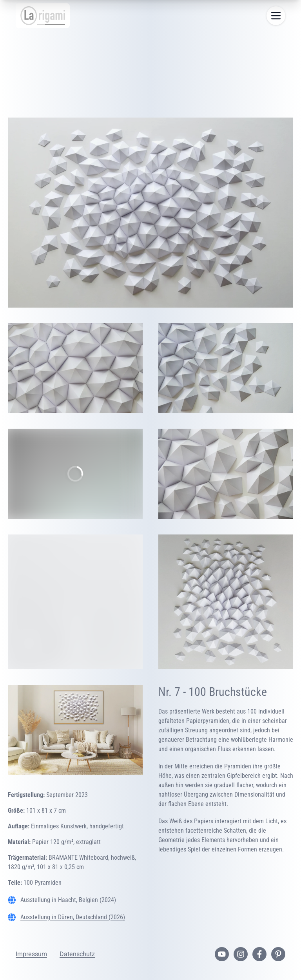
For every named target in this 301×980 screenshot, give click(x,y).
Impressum (31, 954)
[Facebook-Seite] (259, 954)
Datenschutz (77, 954)
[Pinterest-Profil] (278, 954)
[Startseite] (43, 16)
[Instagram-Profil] (241, 954)
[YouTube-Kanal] (222, 954)
